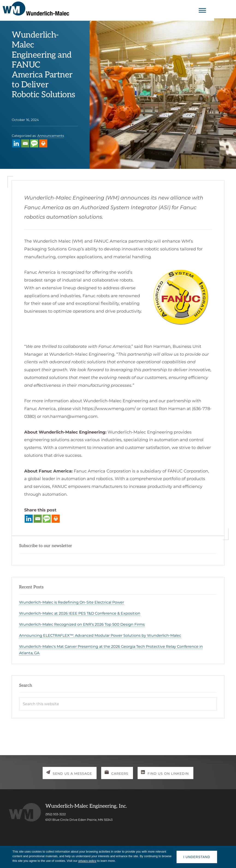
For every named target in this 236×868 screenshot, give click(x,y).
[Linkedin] (16, 143)
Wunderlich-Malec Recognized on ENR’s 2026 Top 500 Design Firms (82, 624)
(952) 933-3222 (56, 814)
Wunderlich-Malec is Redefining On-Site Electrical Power (72, 602)
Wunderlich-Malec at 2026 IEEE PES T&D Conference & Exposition (80, 613)
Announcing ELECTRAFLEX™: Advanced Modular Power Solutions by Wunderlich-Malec (100, 635)
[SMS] (34, 143)
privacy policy (87, 861)
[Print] (43, 143)
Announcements (51, 136)
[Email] (25, 143)
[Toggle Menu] (224, 10)
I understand (197, 857)
